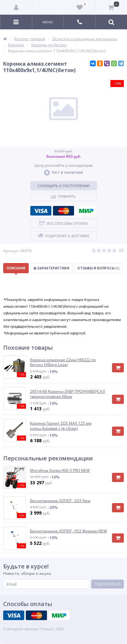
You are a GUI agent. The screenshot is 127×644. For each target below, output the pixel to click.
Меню (48, 22)
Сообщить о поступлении (63, 186)
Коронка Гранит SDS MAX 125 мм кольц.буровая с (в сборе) (61, 426)
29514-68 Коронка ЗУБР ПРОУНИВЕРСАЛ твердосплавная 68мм (67, 394)
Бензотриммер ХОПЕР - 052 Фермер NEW (68, 531)
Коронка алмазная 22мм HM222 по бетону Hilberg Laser (63, 362)
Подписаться (108, 584)
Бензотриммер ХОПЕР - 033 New (60, 501)
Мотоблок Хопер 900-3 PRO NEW (60, 471)
